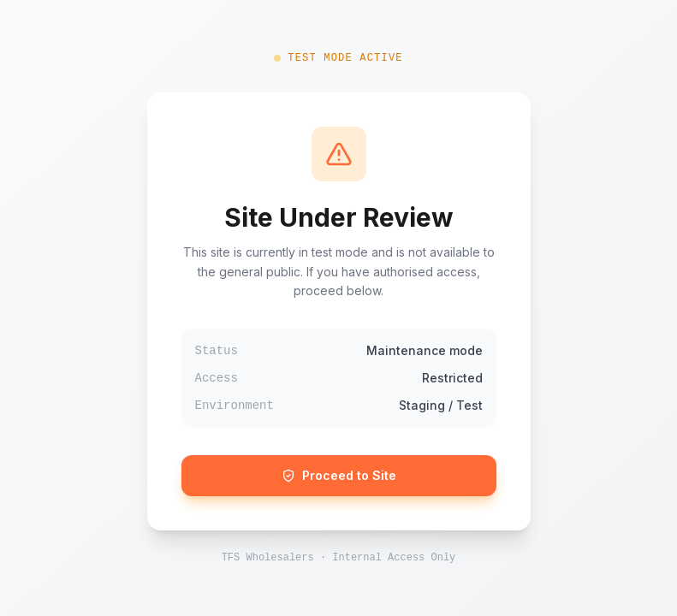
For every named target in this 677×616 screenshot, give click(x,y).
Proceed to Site (339, 475)
